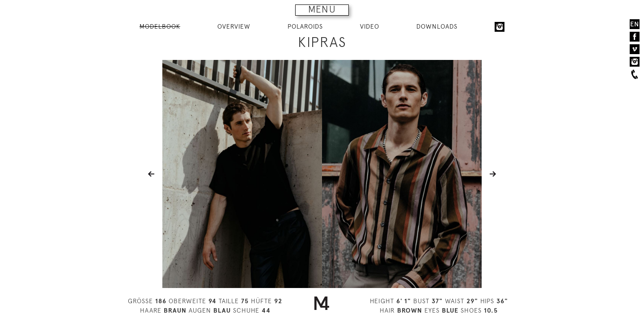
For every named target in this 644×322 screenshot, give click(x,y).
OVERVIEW (234, 26)
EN (635, 24)
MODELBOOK (160, 26)
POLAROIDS (305, 26)
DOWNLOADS (437, 26)
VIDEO (370, 26)
